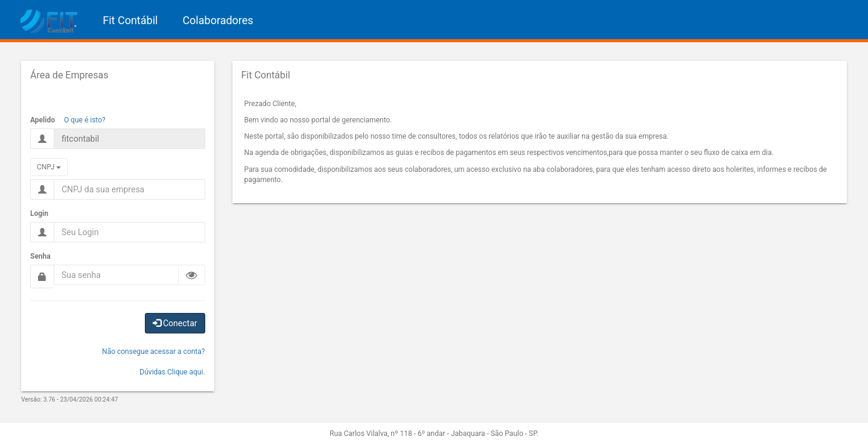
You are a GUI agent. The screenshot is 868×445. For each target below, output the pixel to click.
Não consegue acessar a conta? (153, 352)
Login (39, 213)
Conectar (175, 323)
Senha (40, 256)
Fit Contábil (130, 20)
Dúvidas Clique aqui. (172, 372)
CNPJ (49, 167)
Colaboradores (218, 20)
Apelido (43, 120)
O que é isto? (85, 120)
